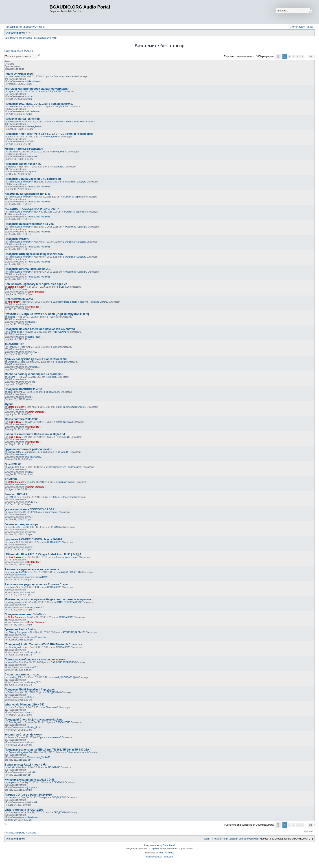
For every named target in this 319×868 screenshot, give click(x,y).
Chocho (11, 377)
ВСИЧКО (64, 287)
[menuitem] (34, 27)
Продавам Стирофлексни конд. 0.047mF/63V (34, 254)
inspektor (12, 167)
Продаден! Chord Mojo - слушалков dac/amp (34, 720)
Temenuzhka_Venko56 (20, 182)
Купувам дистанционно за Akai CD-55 (30, 780)
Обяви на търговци (75, 182)
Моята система (64, 422)
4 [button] (298, 56)
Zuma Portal (169, 845)
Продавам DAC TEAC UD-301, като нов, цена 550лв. (39, 104)
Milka (10, 467)
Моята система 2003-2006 (21, 419)
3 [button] (294, 56)
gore (11, 542)
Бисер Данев (14, 122)
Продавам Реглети (17, 239)
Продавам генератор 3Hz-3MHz (25, 614)
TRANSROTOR (14, 344)
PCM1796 (11, 479)
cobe (10, 707)
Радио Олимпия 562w (19, 74)
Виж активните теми (46, 38)
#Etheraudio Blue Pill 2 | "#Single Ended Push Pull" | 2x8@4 (43, 554)
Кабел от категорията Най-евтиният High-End (35, 434)
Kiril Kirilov (14, 302)
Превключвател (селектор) (23, 119)
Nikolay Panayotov (18, 632)
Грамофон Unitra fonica (20, 629)
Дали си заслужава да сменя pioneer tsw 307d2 (36, 359)
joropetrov (13, 782)
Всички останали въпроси (69, 122)
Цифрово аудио (66, 482)
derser (11, 737)
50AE (10, 137)
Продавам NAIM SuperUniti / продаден (30, 690)
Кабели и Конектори (63, 497)
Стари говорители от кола (22, 675)
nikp (10, 392)
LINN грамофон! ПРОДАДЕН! (24, 810)
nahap (11, 587)
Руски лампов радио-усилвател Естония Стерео (37, 584)
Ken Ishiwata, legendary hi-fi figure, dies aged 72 (36, 284)
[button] (278, 56)
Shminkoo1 (13, 362)
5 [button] (302, 56)
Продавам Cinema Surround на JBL (28, 269)
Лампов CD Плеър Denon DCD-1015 (28, 795)
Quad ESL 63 (13, 464)
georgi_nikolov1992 (17, 572)
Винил (56, 347)
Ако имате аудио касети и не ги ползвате (32, 569)
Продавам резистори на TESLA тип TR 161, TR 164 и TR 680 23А (47, 750)
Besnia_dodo (15, 332)
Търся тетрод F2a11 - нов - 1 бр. (26, 765)
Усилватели (51, 512)
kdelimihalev (14, 77)
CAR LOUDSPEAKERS (69, 602)
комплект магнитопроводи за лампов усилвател (37, 89)
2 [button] (289, 56)
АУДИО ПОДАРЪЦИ (71, 572)
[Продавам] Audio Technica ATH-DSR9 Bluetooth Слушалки (44, 644)
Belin (10, 692)
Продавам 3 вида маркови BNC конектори (33, 179)
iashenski (14, 152)
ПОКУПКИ (54, 317)
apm (11, 92)
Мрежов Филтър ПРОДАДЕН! (24, 149)
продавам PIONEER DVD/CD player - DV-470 (33, 539)
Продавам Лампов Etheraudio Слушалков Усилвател (40, 329)
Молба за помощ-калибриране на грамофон (34, 374)
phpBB (154, 849)
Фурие (9, 404)
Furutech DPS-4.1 (16, 494)
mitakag (12, 317)
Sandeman (14, 813)
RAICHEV (14, 347)
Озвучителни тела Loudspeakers (64, 467)
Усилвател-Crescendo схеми (23, 735)
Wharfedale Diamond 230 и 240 (25, 705)
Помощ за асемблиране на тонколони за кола (35, 660)
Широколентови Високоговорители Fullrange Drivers (80, 302)
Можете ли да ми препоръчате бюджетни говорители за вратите (48, 599)
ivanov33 (12, 662)
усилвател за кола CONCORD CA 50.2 (29, 509)
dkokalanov (15, 107)
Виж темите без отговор (18, 38)
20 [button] (310, 56)
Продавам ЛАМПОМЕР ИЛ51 (24, 389)
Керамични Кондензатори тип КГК (27, 194)
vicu (10, 512)
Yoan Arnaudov (167, 853)
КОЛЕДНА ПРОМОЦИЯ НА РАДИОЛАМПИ (32, 209)
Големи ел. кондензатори (22, 524)
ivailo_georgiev (15, 602)
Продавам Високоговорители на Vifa (29, 224)
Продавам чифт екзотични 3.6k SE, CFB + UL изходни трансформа (49, 134)
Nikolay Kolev (14, 452)
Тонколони (60, 362)
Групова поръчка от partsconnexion (28, 449)
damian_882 (15, 677)
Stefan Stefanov (16, 287)
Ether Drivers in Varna (19, 299)
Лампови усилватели (64, 77)
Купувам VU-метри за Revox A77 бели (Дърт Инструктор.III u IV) (47, 314)
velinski (11, 527)
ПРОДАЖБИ (55, 92)
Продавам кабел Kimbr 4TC (23, 164)
